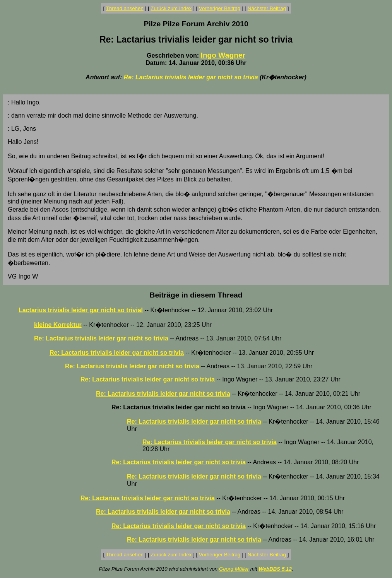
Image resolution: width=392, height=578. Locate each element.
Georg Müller (234, 569)
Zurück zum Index (171, 8)
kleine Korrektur (58, 325)
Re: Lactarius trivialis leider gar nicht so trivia (191, 77)
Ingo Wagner (223, 55)
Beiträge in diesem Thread (196, 295)
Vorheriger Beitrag (220, 8)
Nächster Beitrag (267, 8)
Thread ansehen (125, 8)
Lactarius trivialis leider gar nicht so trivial (81, 310)
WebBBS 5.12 (275, 569)
